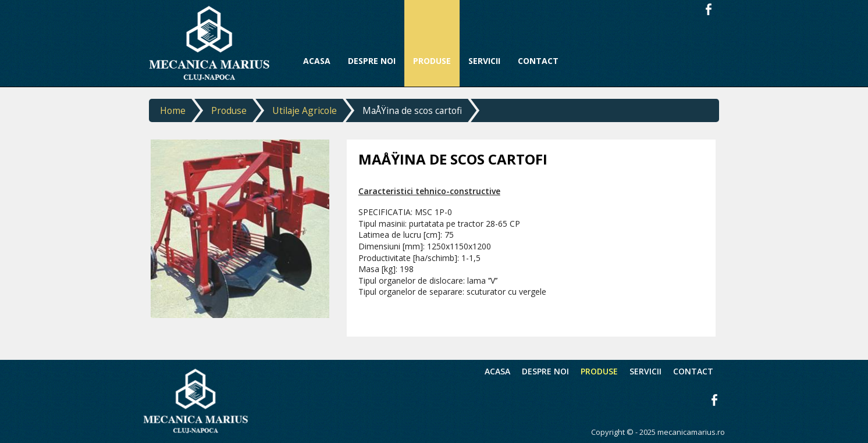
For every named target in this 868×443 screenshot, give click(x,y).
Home (173, 110)
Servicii (645, 371)
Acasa (497, 371)
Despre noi (545, 371)
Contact (693, 371)
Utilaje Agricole (305, 110)
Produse (229, 110)
